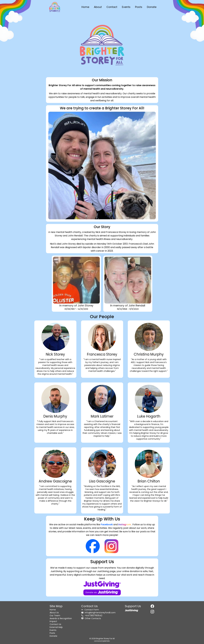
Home (85, 7)
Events (126, 7)
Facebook (107, 524)
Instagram (125, 524)
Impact (53, 621)
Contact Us (55, 624)
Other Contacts (91, 618)
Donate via (102, 592)
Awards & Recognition (61, 618)
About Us (54, 613)
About (98, 7)
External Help (56, 627)
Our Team (55, 615)
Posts (139, 7)
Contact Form (90, 610)
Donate (152, 7)
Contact (112, 7)
